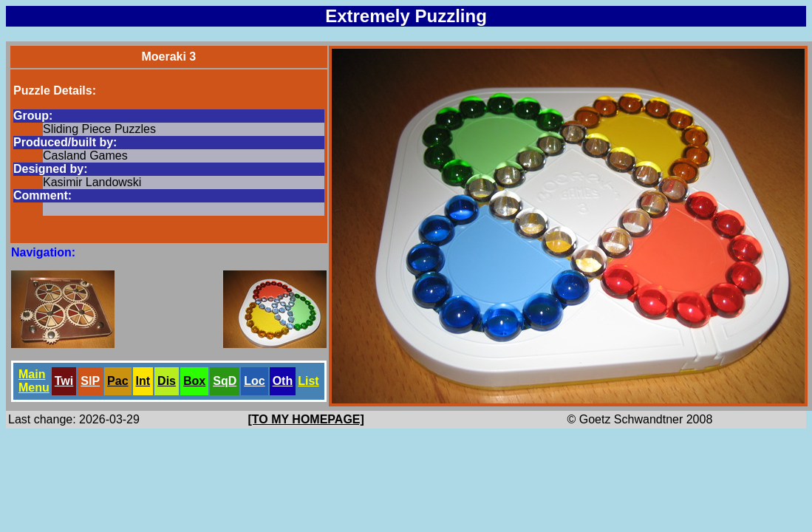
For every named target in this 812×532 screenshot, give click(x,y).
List (308, 381)
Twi (64, 381)
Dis (167, 381)
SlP (90, 381)
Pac (117, 381)
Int (143, 381)
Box (194, 381)
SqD (225, 381)
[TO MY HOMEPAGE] (306, 419)
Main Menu (34, 381)
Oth (283, 381)
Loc (254, 381)
